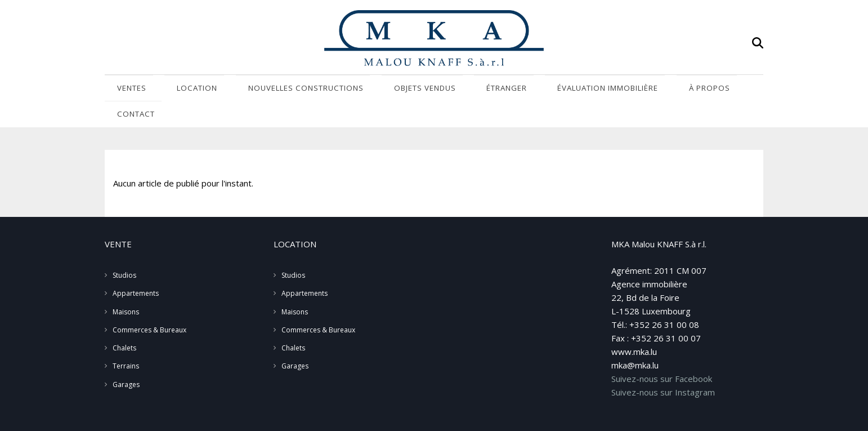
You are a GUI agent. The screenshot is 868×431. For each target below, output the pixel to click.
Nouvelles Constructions (280, 89)
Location (184, 89)
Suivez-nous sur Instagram (663, 368)
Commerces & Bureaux (149, 306)
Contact (692, 89)
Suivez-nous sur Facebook (662, 354)
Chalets (124, 324)
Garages (126, 360)
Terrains (126, 342)
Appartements (136, 270)
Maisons (126, 288)
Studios (124, 251)
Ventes (129, 89)
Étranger (455, 89)
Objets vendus (384, 89)
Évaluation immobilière (544, 89)
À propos (633, 89)
